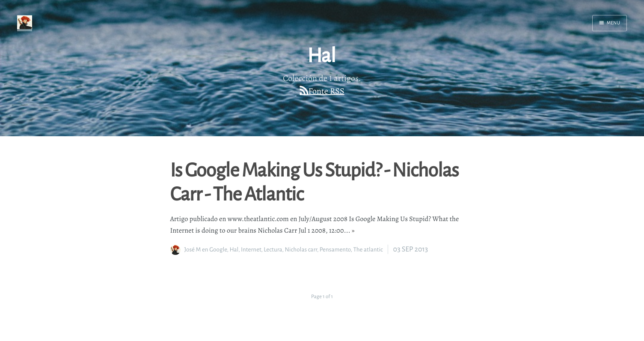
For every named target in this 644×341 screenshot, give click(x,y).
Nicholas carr (301, 250)
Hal (234, 250)
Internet (251, 250)
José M (193, 250)
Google (218, 250)
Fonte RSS (326, 91)
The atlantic (368, 250)
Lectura (273, 250)
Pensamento (335, 250)
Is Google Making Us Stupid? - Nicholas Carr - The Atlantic (315, 181)
